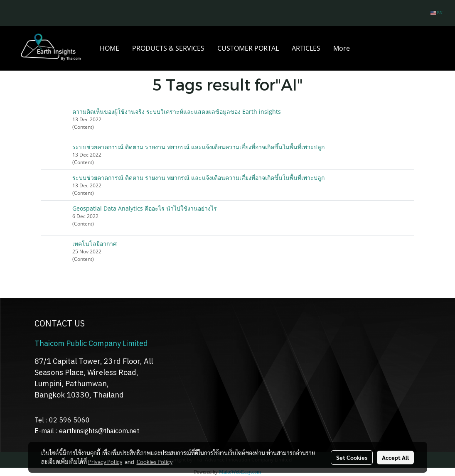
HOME (109, 48)
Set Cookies (352, 457)
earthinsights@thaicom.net (99, 431)
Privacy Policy (105, 461)
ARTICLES (306, 48)
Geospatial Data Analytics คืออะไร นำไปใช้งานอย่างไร (145, 208)
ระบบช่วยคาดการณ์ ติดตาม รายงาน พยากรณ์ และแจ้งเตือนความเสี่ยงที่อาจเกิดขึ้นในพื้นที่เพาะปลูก (198, 147)
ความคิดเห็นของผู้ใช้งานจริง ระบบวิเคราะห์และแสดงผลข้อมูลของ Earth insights (177, 112)
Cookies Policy (155, 461)
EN (437, 13)
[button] (364, 48)
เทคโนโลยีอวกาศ (95, 244)
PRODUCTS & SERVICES (168, 48)
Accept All (395, 457)
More (342, 48)
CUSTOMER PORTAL (248, 48)
